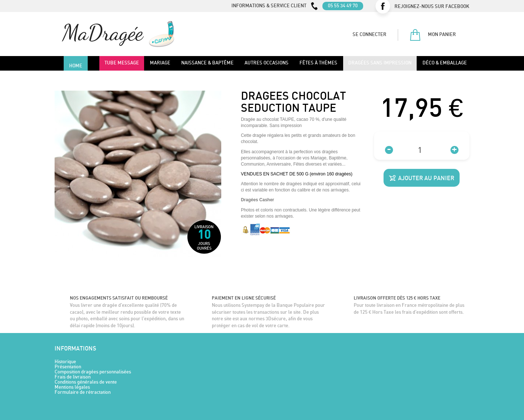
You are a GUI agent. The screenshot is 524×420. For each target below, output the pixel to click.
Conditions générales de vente (86, 382)
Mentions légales (72, 387)
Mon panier (433, 35)
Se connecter (370, 35)
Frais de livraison (73, 377)
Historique (65, 362)
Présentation (68, 367)
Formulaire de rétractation (83, 393)
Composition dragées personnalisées (93, 372)
